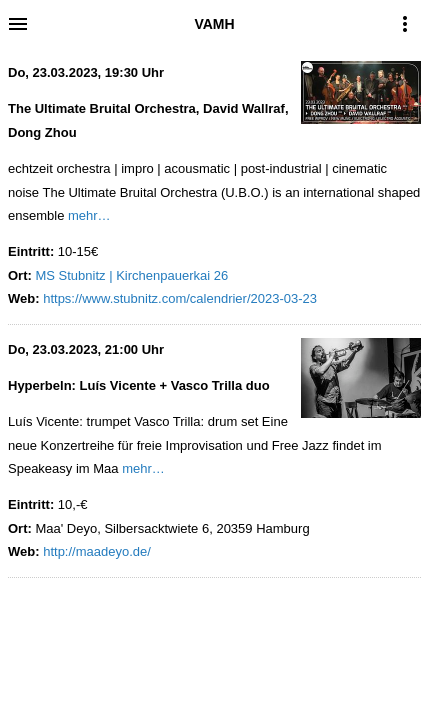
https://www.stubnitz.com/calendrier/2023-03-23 (180, 298)
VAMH (214, 24)
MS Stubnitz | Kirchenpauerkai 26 (131, 275)
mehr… (89, 215)
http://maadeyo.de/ (97, 551)
